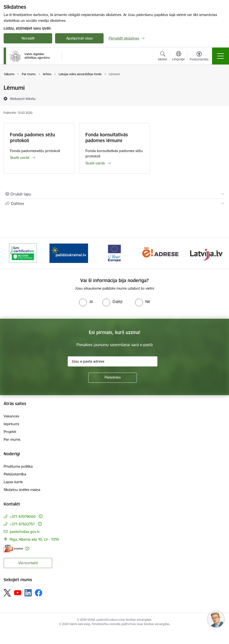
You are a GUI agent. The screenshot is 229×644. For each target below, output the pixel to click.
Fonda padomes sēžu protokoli (33, 138)
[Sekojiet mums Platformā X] (7, 593)
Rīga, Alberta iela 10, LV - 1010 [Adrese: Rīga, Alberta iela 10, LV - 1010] (34, 539)
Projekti (10, 432)
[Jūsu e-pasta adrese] (113, 361)
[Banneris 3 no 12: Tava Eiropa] (114, 253)
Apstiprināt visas (79, 38)
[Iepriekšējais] (11, 253)
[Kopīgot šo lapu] (114, 204)
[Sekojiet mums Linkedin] (28, 593)
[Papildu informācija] (41, 516)
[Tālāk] (218, 253)
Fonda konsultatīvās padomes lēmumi (107, 138)
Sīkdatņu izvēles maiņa (22, 490)
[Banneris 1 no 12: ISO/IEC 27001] (23, 253)
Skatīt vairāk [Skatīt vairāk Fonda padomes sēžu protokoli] (20, 158)
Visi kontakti (28, 563)
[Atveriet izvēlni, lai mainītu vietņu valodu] (178, 57)
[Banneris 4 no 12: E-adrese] (160, 253)
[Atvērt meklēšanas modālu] (163, 57)
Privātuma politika (18, 466)
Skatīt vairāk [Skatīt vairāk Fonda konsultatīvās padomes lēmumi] (95, 163)
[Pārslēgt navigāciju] (221, 56)
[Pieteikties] (113, 378)
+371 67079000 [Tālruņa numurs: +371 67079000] (23, 517)
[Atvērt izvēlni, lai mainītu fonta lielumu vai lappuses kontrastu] (199, 57)
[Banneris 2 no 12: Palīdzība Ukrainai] (69, 253)
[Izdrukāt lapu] (114, 194)
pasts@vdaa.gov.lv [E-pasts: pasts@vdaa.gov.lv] (25, 532)
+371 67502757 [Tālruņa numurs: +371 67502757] (22, 524)
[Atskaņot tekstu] (23, 98)
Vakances (11, 416)
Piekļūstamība (15, 474)
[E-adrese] (13, 549)
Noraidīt (28, 38)
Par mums (12, 439)
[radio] (86, 302)
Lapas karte (13, 482)
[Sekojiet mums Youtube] (18, 593)
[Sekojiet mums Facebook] (39, 593)
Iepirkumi (11, 424)
